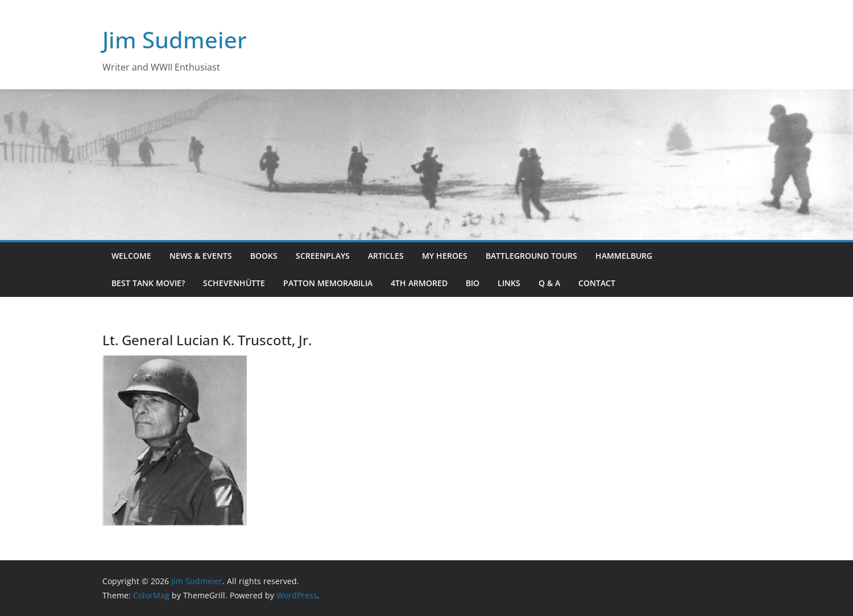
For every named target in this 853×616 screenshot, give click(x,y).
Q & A (549, 283)
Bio (473, 283)
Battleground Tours (531, 256)
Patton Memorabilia (328, 283)
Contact (597, 283)
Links (509, 283)
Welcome (131, 256)
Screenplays (323, 256)
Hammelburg (624, 256)
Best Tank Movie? (148, 283)
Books (264, 256)
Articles (386, 256)
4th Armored (419, 283)
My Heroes (445, 256)
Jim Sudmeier (175, 40)
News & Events (201, 256)
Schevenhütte (234, 283)
